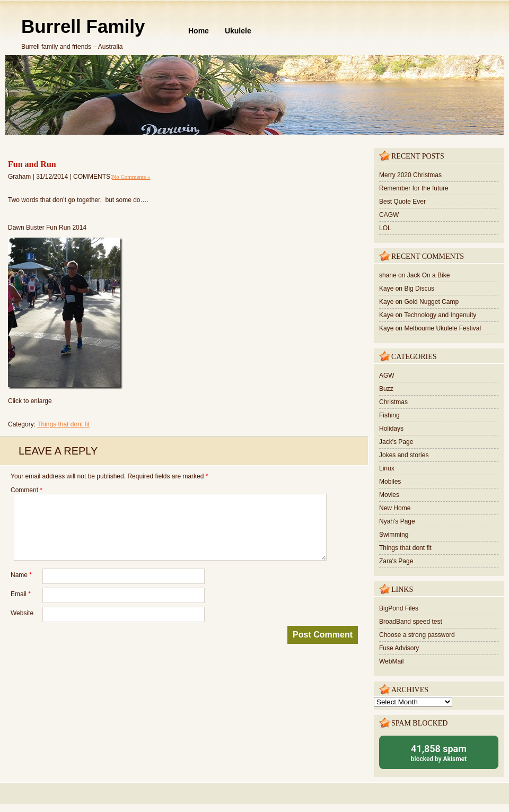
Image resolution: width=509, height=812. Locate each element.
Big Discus (419, 289)
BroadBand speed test (411, 622)
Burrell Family (83, 26)
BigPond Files (399, 608)
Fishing (389, 415)
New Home (395, 508)
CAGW (389, 215)
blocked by (439, 752)
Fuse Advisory (399, 648)
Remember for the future (414, 188)
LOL (385, 228)
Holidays (391, 429)
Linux (387, 468)
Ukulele (238, 31)
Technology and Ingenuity (440, 315)
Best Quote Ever (402, 202)
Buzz (386, 389)
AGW (387, 376)
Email (21, 594)
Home (199, 31)
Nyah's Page (397, 521)
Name (21, 575)
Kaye (386, 289)
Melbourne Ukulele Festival (442, 328)
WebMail (391, 661)
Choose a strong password (417, 635)
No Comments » (131, 177)
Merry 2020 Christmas (410, 175)
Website (22, 613)
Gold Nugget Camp (431, 302)
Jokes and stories (404, 455)
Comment (27, 490)
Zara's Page (396, 561)
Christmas (393, 402)
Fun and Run (32, 164)
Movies (389, 495)
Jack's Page (396, 442)
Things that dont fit (63, 424)
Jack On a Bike (429, 275)
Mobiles (390, 482)
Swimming (394, 535)
